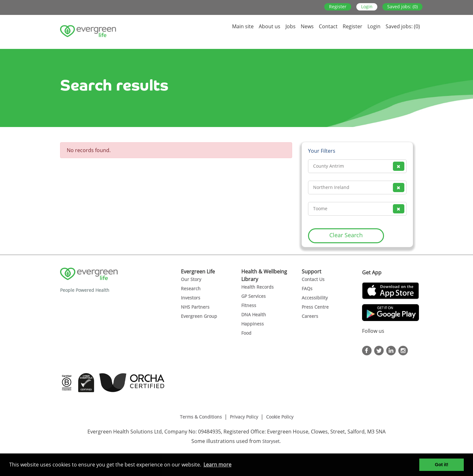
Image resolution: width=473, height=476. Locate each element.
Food (246, 333)
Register (338, 7)
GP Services (254, 296)
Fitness (249, 305)
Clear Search (346, 235)
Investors (191, 298)
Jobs (291, 26)
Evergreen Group (199, 316)
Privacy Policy (244, 417)
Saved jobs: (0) (402, 7)
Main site (243, 26)
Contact (328, 26)
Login (367, 7)
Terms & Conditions (201, 417)
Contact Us (313, 279)
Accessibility (315, 298)
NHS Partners (195, 307)
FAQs (307, 288)
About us (270, 26)
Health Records (257, 287)
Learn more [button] (217, 465)
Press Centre (315, 307)
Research (191, 288)
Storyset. (272, 441)
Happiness (253, 324)
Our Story (191, 279)
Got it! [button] (442, 465)
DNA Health (254, 315)
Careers (310, 316)
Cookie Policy (280, 417)
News (307, 26)
